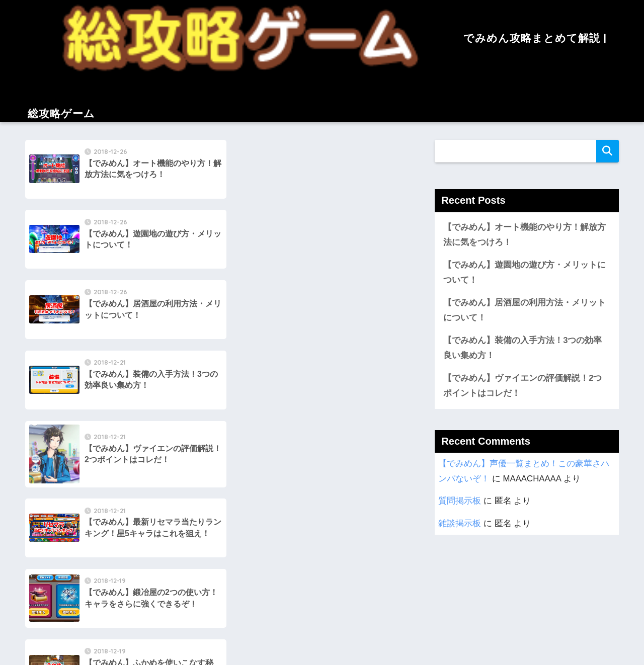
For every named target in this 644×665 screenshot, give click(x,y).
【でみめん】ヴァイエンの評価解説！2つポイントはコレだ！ (522, 386)
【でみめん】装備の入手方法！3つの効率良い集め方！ (522, 349)
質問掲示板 (460, 502)
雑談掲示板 (460, 524)
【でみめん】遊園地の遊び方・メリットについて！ (525, 273)
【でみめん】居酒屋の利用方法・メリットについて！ (525, 310)
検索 (608, 151)
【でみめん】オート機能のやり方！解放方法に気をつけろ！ (525, 235)
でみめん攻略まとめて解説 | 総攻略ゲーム (322, 600)
